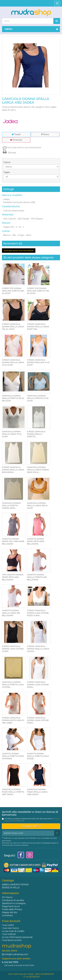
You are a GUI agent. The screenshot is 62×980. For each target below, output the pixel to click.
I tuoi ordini (8, 925)
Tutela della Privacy (12, 909)
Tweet (16, 134)
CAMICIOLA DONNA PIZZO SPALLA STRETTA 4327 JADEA (13, 792)
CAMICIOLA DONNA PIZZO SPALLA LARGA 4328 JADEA (37, 792)
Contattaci (7, 915)
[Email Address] (28, 833)
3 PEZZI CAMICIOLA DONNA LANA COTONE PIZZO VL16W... (38, 613)
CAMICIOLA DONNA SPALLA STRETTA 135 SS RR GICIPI (13, 398)
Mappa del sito (10, 912)
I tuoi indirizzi (9, 934)
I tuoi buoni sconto (12, 940)
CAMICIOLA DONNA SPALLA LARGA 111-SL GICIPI (12, 434)
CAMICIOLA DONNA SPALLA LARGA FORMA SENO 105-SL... (38, 470)
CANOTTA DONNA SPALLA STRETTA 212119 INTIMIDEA (13, 756)
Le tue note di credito (13, 931)
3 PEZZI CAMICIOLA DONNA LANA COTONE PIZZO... (38, 685)
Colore (7, 162)
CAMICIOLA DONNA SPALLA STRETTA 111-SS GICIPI (38, 398)
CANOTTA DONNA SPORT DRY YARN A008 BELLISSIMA (13, 541)
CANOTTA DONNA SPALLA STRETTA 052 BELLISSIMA (37, 577)
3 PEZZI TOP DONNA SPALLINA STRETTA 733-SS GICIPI (38, 291)
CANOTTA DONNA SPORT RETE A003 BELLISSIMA (36, 541)
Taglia (7, 172)
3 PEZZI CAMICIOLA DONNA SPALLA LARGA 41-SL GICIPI (13, 362)
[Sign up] (57, 833)
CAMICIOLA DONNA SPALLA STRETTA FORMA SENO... (11, 506)
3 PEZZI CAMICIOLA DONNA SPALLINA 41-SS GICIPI (38, 362)
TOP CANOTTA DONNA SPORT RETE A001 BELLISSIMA (13, 577)
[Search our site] (28, 21)
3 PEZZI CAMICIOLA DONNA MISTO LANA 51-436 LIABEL (13, 720)
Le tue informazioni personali (17, 937)
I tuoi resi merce (10, 928)
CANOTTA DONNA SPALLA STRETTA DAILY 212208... (38, 756)
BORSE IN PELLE (11, 888)
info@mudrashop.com (16, 954)
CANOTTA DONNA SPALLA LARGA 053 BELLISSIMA (11, 613)
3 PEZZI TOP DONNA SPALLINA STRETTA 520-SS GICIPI (13, 291)
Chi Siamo (7, 897)
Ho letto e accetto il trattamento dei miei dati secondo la (32, 820)
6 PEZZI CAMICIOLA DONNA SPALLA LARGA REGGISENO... (13, 470)
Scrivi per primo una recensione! (24, 148)
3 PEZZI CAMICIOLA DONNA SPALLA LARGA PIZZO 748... (38, 327)
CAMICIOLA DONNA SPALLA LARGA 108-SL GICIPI (37, 506)
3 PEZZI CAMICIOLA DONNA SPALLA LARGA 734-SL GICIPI (13, 327)
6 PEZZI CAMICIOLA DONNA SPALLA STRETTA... (36, 434)
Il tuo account (11, 921)
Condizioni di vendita (13, 900)
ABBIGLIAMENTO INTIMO (15, 885)
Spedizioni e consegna (14, 903)
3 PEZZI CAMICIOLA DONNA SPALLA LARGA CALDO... (38, 649)
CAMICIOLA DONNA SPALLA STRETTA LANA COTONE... (13, 685)
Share (45, 134)
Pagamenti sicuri (11, 906)
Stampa (9, 153)
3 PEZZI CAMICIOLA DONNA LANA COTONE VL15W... (13, 649)
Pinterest (16, 140)
